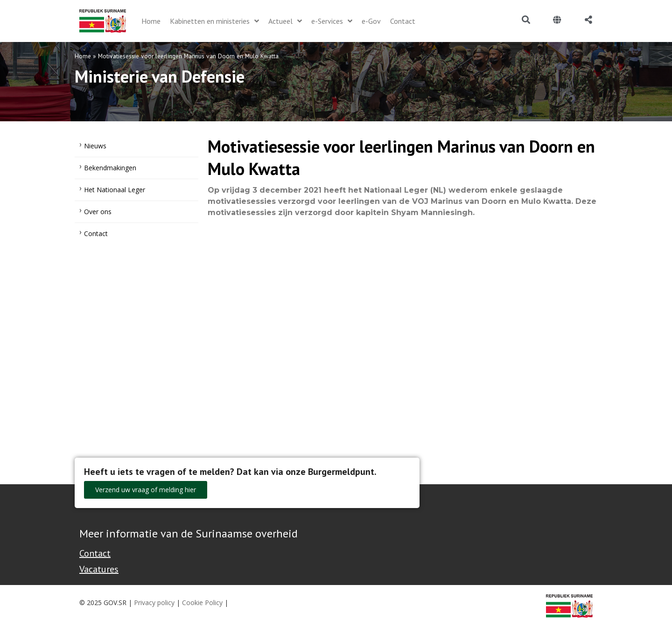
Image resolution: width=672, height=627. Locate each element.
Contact (96, 233)
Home (83, 56)
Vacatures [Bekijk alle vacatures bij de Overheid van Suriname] (99, 569)
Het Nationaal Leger (115, 190)
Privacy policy (154, 603)
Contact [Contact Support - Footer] (95, 553)
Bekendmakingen (110, 168)
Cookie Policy (202, 603)
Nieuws (95, 146)
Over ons (98, 212)
